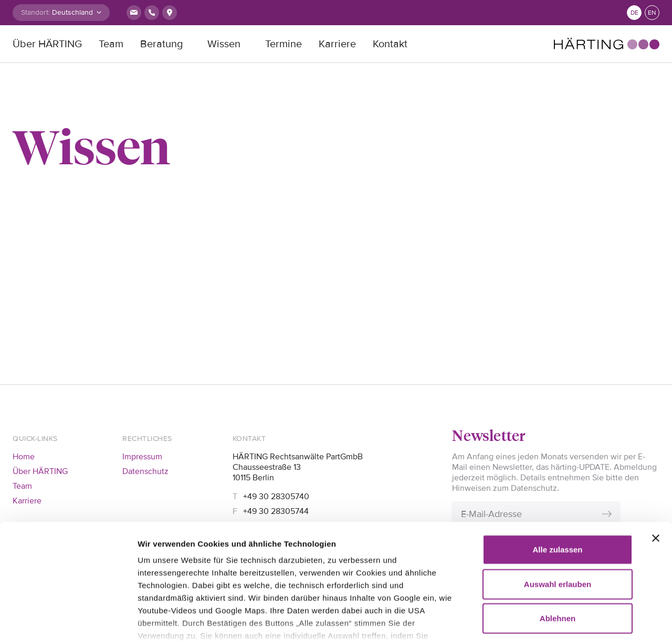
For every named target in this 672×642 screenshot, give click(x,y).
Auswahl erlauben (558, 500)
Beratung (161, 44)
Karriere (337, 44)
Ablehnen (558, 535)
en (652, 13)
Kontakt (390, 44)
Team (111, 44)
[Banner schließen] (656, 455)
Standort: (35, 12)
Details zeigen (164, 621)
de (634, 13)
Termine (283, 44)
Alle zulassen (557, 466)
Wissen (224, 44)
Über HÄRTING (47, 44)
